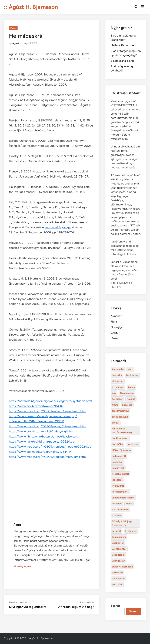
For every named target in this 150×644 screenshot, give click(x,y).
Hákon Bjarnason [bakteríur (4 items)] (121, 450)
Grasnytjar (117, 327)
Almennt (116, 316)
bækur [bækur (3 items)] (132, 387)
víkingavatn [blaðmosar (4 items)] (119, 561)
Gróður (115, 333)
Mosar (13, 28)
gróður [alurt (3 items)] (116, 423)
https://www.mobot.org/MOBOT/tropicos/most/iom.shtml (48, 457)
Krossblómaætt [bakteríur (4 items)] (121, 474)
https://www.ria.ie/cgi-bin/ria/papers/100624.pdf (42, 442)
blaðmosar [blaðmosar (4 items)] (118, 381)
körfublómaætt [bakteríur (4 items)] (120, 492)
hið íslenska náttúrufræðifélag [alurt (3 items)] (122, 430)
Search (115, 606)
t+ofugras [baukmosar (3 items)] (131, 531)
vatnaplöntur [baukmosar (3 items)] (119, 549)
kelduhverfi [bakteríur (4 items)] (118, 468)
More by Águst (22, 566)
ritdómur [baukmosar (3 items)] (117, 515)
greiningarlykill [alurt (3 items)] (120, 417)
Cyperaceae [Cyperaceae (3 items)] (127, 393)
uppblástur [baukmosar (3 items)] (118, 543)
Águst (16, 43)
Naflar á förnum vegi (123, 45)
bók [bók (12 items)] (114, 393)
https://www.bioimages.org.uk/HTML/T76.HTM (40, 452)
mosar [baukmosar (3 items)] (129, 504)
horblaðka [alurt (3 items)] (117, 444)
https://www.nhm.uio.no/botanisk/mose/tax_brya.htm (44, 436)
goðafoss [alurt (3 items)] (127, 405)
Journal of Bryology (58, 227)
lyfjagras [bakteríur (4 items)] (117, 504)
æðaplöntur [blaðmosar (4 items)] (118, 579)
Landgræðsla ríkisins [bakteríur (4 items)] (123, 498)
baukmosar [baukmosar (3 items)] (132, 375)
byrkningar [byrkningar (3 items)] (118, 387)
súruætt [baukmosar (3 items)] (116, 531)
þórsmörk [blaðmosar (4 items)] (117, 585)
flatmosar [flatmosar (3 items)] (117, 399)
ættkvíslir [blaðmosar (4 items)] (117, 573)
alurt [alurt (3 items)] (130, 369)
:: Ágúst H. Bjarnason (31, 7)
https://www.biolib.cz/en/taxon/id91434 (36, 406)
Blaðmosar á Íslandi (123, 61)
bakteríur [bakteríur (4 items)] (117, 375)
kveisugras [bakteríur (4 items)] (118, 486)
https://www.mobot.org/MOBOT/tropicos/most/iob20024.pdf (51, 447)
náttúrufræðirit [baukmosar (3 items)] (120, 510)
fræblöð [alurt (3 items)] (131, 399)
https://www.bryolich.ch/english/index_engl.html (41, 431)
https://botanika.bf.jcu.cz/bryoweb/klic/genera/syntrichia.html (50, 401)
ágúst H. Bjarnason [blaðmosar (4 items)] (122, 567)
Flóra (114, 322)
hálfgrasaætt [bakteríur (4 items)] (119, 456)
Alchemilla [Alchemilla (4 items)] (118, 369)
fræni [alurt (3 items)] (115, 405)
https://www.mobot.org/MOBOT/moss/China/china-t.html (48, 411)
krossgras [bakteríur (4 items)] (117, 480)
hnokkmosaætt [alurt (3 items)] (120, 438)
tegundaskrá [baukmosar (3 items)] (119, 537)
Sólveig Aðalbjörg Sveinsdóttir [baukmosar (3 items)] (122, 523)
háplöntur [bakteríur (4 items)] (117, 462)
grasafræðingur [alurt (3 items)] (120, 411)
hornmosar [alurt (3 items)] (133, 444)
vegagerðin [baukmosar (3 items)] (118, 555)
